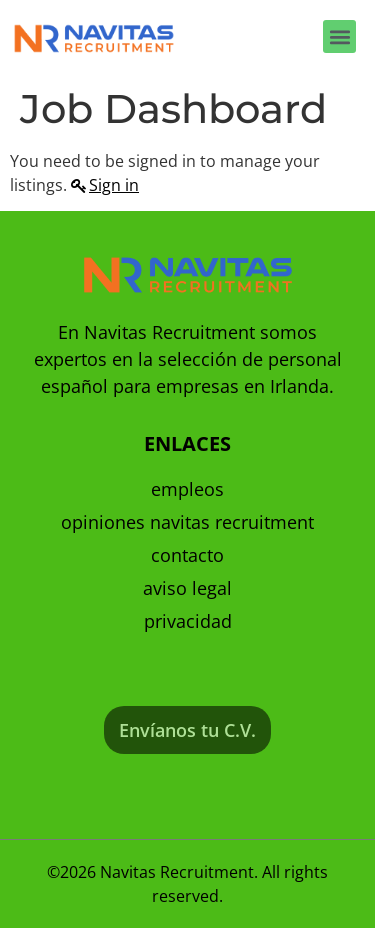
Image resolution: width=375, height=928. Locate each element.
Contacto (187, 555)
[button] (339, 36)
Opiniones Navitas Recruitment (187, 522)
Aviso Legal (187, 588)
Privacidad (188, 621)
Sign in (114, 185)
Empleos (187, 489)
